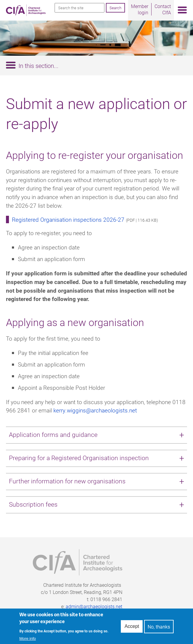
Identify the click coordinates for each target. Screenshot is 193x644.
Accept (132, 629)
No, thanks (159, 629)
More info (28, 641)
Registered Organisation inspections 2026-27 (68, 219)
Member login (140, 9)
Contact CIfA (163, 9)
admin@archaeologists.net (94, 606)
